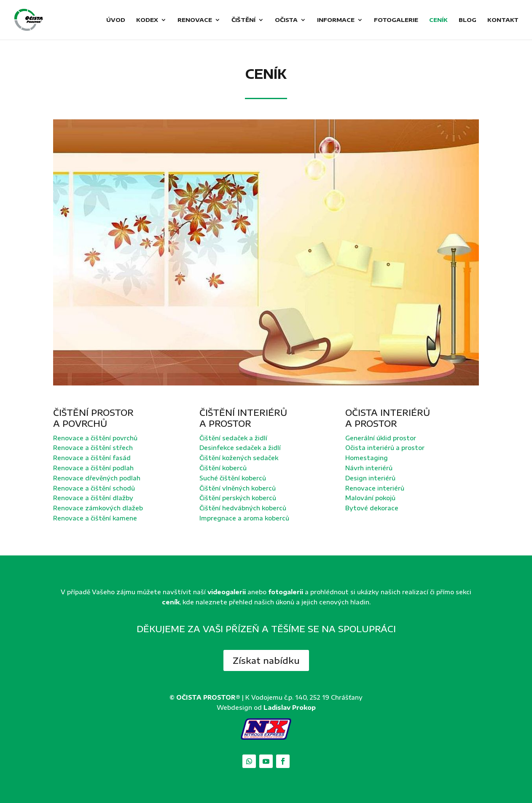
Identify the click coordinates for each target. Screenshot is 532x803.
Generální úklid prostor (381, 438)
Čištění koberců (223, 468)
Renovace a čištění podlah (93, 468)
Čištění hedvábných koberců (243, 508)
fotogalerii (286, 592)
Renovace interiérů (375, 488)
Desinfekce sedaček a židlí (240, 448)
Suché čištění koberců (233, 478)
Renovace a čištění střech (93, 448)
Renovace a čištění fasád (92, 458)
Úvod (116, 20)
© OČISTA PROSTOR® (205, 697)
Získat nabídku (266, 660)
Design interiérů (370, 478)
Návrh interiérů (369, 468)
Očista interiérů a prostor (385, 448)
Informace (336, 20)
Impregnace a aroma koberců (244, 518)
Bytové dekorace (372, 508)
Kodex (147, 20)
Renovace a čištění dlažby (93, 498)
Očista (286, 20)
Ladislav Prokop (290, 707)
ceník (171, 602)
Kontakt (503, 20)
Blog (468, 20)
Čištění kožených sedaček (239, 458)
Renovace (195, 20)
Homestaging (367, 458)
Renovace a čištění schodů (94, 488)
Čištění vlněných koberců (238, 488)
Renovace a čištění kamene (95, 518)
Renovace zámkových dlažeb (98, 508)
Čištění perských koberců (238, 498)
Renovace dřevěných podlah (97, 478)
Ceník (438, 20)
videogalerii (227, 592)
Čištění (243, 20)
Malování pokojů (370, 498)
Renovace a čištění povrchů (95, 438)
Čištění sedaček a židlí (233, 438)
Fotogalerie (396, 20)
